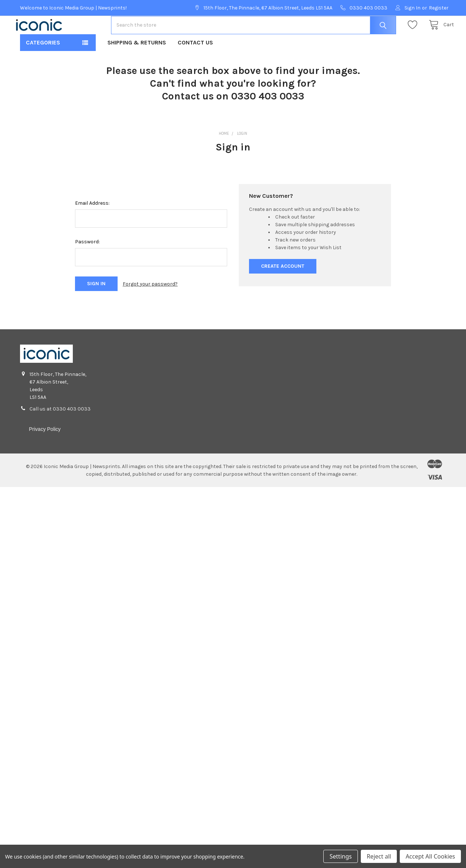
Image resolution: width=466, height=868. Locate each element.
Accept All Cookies (430, 856)
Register (439, 8)
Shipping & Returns (137, 66)
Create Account (283, 289)
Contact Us (195, 66)
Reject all (379, 856)
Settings (341, 856)
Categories (43, 66)
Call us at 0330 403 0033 (60, 432)
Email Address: (92, 226)
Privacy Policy (45, 452)
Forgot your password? (150, 307)
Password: (87, 265)
